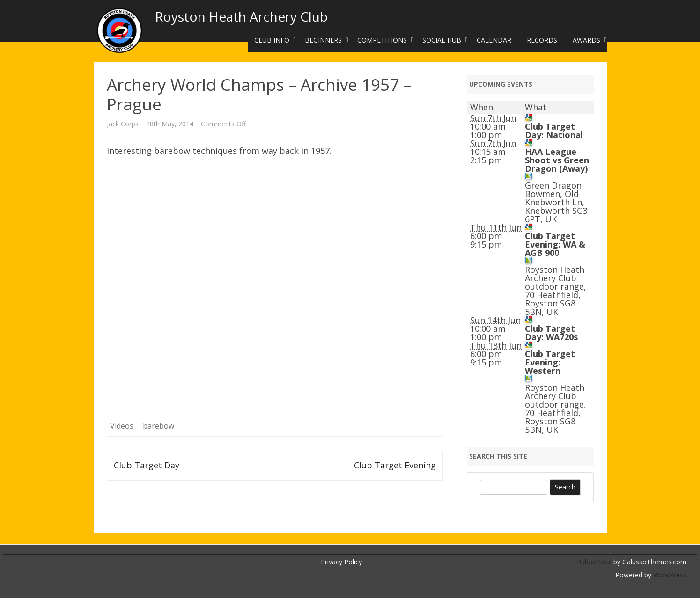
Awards (586, 40)
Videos (122, 426)
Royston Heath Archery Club (241, 16)
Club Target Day (147, 465)
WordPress (669, 575)
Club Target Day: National (554, 131)
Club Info (272, 40)
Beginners (323, 40)
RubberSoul (594, 562)
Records (542, 40)
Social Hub (442, 40)
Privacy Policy (341, 562)
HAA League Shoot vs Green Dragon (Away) (557, 160)
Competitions (382, 40)
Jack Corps (123, 124)
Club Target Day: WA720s (551, 333)
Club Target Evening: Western (550, 362)
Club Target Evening (395, 465)
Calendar (494, 40)
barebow (158, 426)
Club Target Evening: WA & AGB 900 (555, 244)
